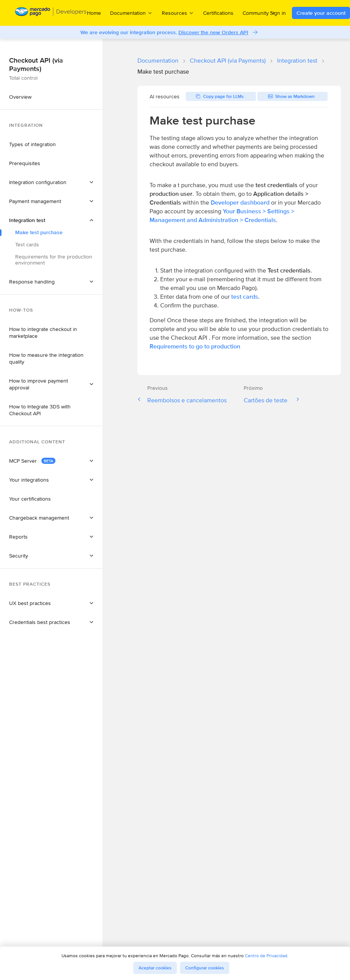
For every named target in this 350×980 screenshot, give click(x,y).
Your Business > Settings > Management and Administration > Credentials (222, 216)
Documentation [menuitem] (131, 13)
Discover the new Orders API (213, 32)
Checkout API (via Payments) (228, 61)
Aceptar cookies (155, 968)
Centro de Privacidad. (267, 956)
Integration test (297, 61)
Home (94, 13)
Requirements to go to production (195, 346)
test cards (245, 297)
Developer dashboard (240, 202)
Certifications (218, 13)
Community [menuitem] (259, 13)
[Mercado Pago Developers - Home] (51, 13)
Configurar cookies (205, 968)
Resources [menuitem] (178, 13)
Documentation (158, 61)
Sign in (278, 13)
